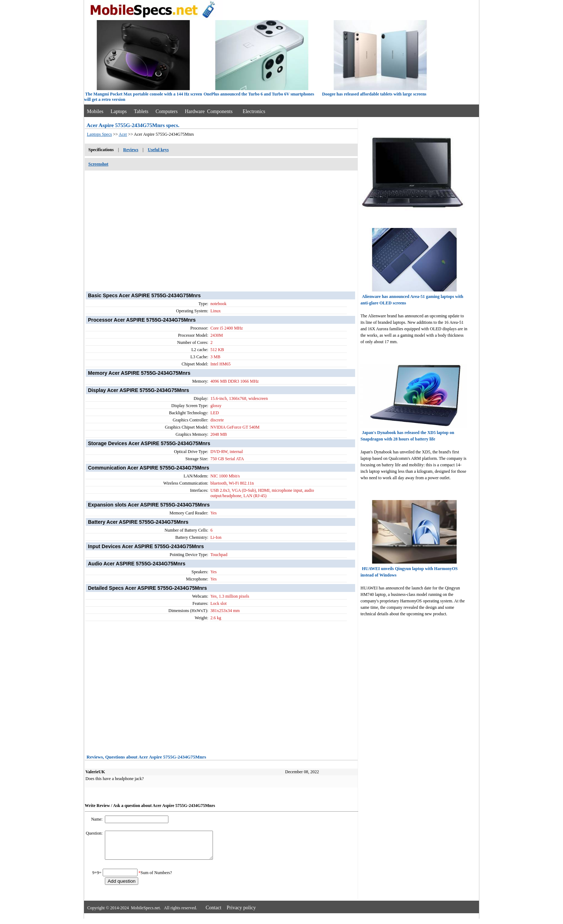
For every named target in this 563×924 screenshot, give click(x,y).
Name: (97, 819)
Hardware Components (209, 111)
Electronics (254, 111)
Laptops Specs (99, 134)
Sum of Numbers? (156, 878)
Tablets (141, 111)
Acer (123, 134)
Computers (166, 111)
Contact (214, 913)
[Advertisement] (221, 227)
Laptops (119, 111)
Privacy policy (241, 913)
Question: (95, 833)
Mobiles (95, 111)
